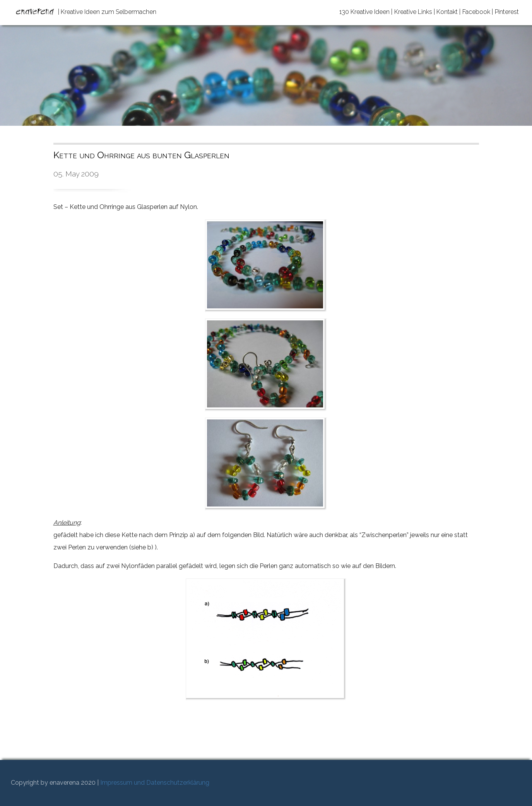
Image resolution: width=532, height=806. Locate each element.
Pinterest (507, 12)
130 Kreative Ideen (364, 12)
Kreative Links (413, 12)
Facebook (476, 12)
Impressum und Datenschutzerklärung (155, 783)
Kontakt (447, 12)
